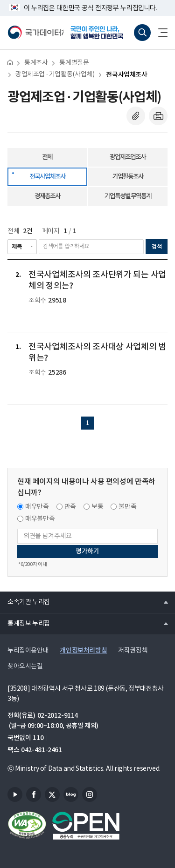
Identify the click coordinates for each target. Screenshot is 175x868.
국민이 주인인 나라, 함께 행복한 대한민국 (100, 33)
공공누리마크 (86, 826)
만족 (70, 507)
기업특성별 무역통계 (128, 196)
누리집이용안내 (28, 651)
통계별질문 (74, 63)
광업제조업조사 (128, 157)
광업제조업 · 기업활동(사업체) (55, 74)
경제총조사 (47, 196)
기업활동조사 (128, 177)
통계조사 (36, 63)
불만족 (127, 507)
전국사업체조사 (126, 75)
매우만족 (37, 507)
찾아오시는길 (25, 666)
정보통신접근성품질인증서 (27, 826)
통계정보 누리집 (25, 623)
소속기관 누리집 (25, 602)
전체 (47, 157)
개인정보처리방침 (83, 650)
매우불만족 (40, 519)
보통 (97, 507)
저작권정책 (133, 651)
